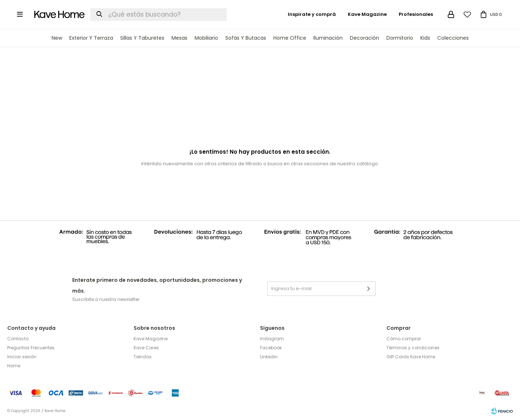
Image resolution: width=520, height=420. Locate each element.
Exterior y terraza (91, 38)
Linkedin (269, 357)
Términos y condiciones (413, 348)
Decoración (365, 38)
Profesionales (416, 14)
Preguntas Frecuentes (31, 348)
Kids (425, 38)
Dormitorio (400, 38)
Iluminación (328, 38)
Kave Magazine (367, 14)
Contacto (18, 339)
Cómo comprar (404, 339)
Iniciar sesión (22, 357)
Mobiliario (206, 38)
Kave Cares (146, 348)
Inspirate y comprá (312, 14)
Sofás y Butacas (246, 38)
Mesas (179, 38)
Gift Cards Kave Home (411, 357)
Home (14, 366)
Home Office (290, 38)
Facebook (271, 348)
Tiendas (143, 357)
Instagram (272, 339)
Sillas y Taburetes (142, 38)
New (57, 38)
